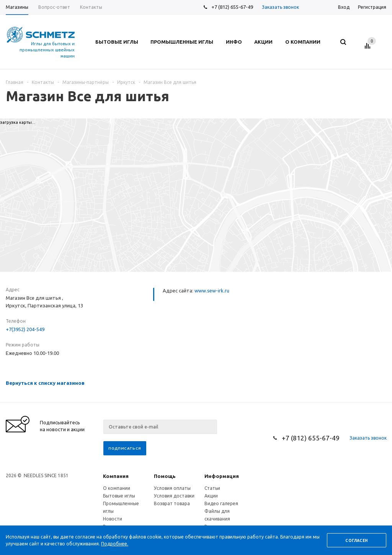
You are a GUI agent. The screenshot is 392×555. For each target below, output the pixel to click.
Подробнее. (115, 544)
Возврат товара (172, 503)
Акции (211, 496)
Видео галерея (221, 503)
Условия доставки (174, 496)
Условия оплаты (172, 488)
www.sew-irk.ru (212, 291)
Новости (113, 519)
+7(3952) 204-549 (25, 329)
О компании (117, 488)
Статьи (212, 488)
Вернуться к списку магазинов (45, 383)
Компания (116, 476)
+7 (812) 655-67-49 (232, 7)
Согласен (356, 541)
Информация (222, 476)
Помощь (165, 476)
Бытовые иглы (119, 496)
